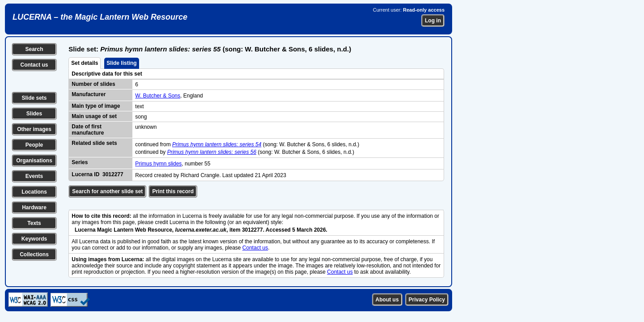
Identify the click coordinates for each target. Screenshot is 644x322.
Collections (34, 254)
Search (34, 49)
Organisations (34, 161)
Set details (85, 63)
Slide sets (34, 98)
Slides (34, 114)
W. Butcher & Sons (158, 96)
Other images (34, 129)
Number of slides (93, 84)
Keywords (34, 239)
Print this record (173, 191)
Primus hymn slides (158, 164)
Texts (34, 223)
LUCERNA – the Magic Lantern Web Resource (100, 17)
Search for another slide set (107, 191)
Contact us (34, 65)
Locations (34, 192)
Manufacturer (89, 94)
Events (34, 176)
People (34, 145)
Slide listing (121, 63)
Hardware (34, 208)
